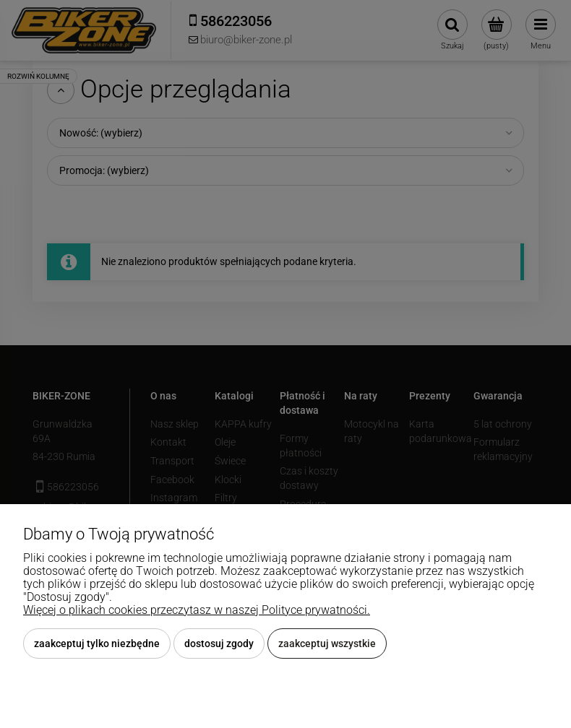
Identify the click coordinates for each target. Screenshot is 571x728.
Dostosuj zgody (219, 643)
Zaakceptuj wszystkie (327, 643)
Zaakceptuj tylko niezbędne (97, 643)
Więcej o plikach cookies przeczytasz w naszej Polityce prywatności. (197, 610)
